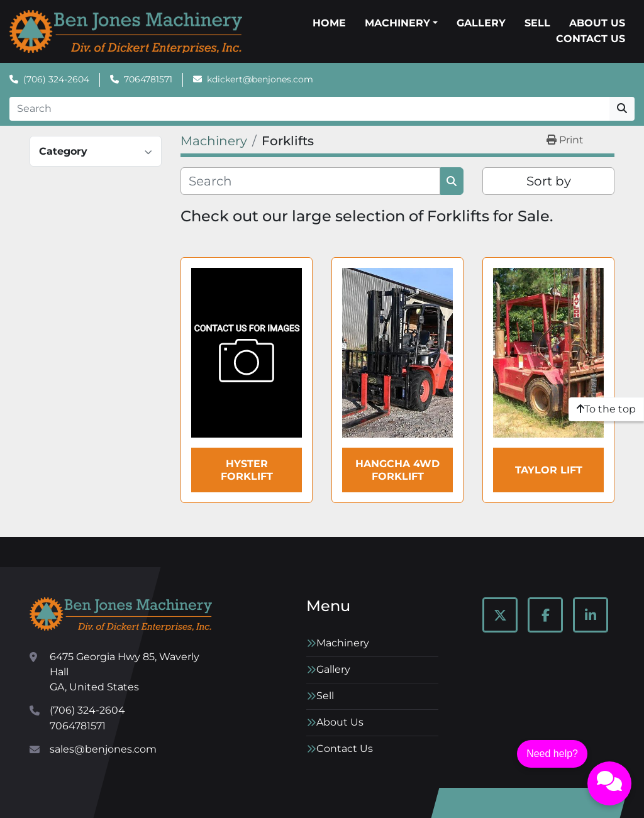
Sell (537, 23)
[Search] (309, 109)
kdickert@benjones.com (260, 79)
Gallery (481, 23)
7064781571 (148, 79)
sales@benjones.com (103, 749)
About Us (597, 23)
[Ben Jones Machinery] (121, 614)
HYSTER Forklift (247, 470)
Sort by (549, 181)
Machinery (397, 23)
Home (329, 23)
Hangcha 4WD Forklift (397, 470)
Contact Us (591, 39)
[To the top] (606, 409)
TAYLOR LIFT (549, 470)
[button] (401, 23)
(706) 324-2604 (56, 79)
